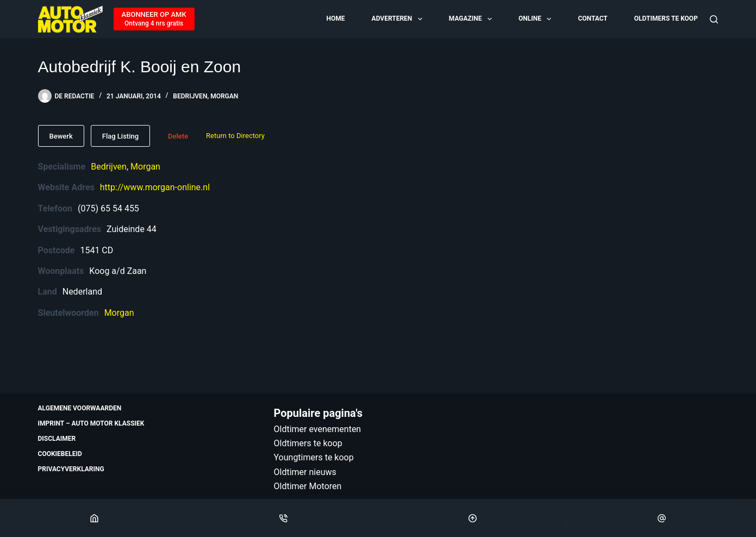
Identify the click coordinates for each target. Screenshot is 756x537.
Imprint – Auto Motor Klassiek (91, 423)
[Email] (662, 518)
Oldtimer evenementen (318, 429)
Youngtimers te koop (314, 457)
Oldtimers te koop (666, 18)
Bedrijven (190, 96)
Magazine (471, 19)
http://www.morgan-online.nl (155, 187)
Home (335, 18)
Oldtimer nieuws (305, 472)
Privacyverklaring (71, 469)
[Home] (94, 518)
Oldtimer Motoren (308, 486)
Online (536, 19)
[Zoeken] (714, 19)
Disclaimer (57, 439)
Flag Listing (120, 136)
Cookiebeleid (60, 454)
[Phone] (283, 518)
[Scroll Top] (473, 518)
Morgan (224, 96)
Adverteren (398, 19)
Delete (178, 136)
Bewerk (61, 136)
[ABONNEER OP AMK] (154, 19)
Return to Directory (235, 136)
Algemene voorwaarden (80, 408)
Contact (592, 18)
